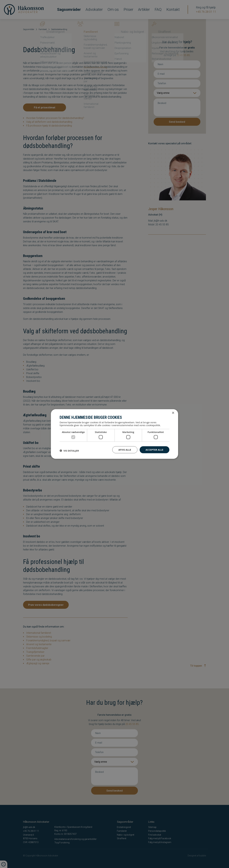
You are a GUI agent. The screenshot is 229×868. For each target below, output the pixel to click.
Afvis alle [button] (125, 450)
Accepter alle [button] (154, 450)
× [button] (173, 413)
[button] (69, 450)
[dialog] (114, 434)
